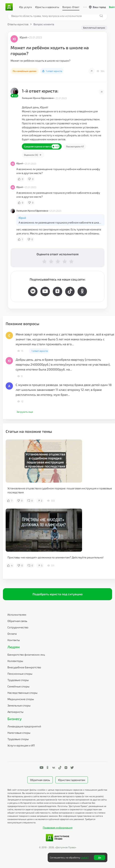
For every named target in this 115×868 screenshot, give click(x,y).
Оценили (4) (33, 155)
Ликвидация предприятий (24, 726)
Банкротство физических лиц (26, 654)
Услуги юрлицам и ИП (21, 745)
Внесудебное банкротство (24, 667)
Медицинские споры (21, 699)
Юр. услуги (25, 7)
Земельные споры (19, 705)
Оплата (12, 634)
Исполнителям (17, 615)
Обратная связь (17, 621)
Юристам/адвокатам (72, 780)
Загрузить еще (25, 412)
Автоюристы (15, 712)
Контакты (14, 640)
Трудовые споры (18, 680)
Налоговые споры (19, 733)
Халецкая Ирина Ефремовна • (39, 98)
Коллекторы (15, 661)
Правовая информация (58, 827)
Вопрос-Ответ (71, 7)
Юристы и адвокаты (47, 7)
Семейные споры (18, 686)
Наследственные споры (22, 693)
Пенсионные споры (20, 674)
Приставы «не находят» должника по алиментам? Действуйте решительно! (55, 557)
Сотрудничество (18, 627)
